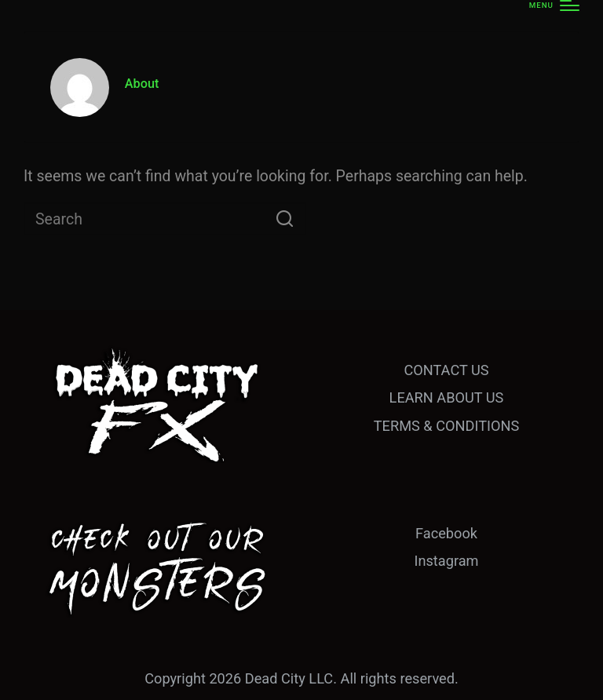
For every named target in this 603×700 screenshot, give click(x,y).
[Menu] (554, 5)
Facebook (446, 533)
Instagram (446, 561)
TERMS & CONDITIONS (446, 426)
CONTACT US (446, 370)
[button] (285, 219)
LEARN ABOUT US (447, 397)
